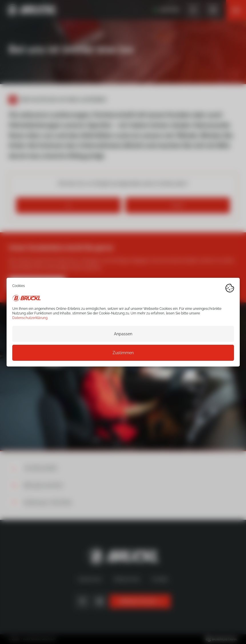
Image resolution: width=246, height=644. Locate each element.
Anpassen (123, 334)
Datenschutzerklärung (30, 318)
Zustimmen (123, 352)
